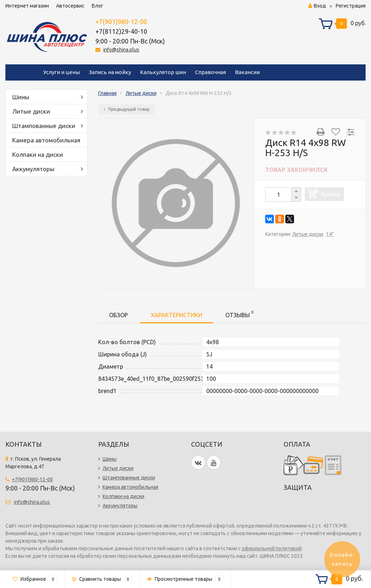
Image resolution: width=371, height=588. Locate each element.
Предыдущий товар (127, 109)
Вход (317, 6)
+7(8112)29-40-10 (121, 31)
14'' (330, 234)
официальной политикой (272, 548)
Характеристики (177, 315)
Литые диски (31, 111)
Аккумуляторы (33, 169)
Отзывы (239, 314)
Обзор (118, 315)
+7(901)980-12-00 (121, 22)
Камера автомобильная (46, 140)
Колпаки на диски (38, 154)
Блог (98, 6)
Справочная (211, 72)
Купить (331, 194)
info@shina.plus (121, 50)
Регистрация (351, 6)
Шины (21, 97)
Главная (107, 93)
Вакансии (247, 72)
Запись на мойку (110, 72)
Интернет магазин (27, 6)
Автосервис (70, 6)
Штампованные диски (44, 126)
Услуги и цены (62, 72)
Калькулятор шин (163, 72)
